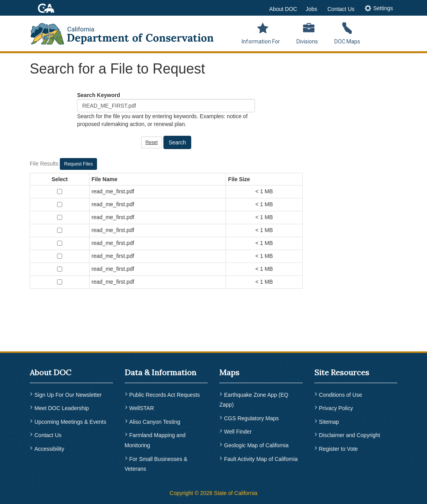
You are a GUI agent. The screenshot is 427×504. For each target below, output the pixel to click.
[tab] (379, 9)
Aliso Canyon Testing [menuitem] (155, 422)
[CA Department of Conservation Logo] (127, 31)
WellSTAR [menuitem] (142, 408)
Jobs (312, 9)
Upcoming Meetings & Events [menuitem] (70, 422)
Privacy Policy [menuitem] (336, 408)
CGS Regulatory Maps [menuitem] (251, 418)
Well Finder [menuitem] (238, 432)
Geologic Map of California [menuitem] (256, 445)
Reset (152, 142)
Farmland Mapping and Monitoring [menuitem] (155, 440)
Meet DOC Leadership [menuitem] (62, 408)
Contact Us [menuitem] (48, 435)
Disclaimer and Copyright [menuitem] (350, 435)
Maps (229, 372)
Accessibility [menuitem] (49, 449)
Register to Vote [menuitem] (339, 449)
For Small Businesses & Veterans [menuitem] (156, 464)
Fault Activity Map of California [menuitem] (261, 459)
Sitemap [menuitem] (329, 422)
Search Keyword (99, 95)
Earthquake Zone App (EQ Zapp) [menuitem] (254, 400)
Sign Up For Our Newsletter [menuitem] (68, 395)
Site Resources (342, 372)
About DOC (283, 9)
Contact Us (341, 9)
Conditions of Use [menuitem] (341, 395)
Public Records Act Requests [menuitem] (165, 395)
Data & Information (161, 372)
